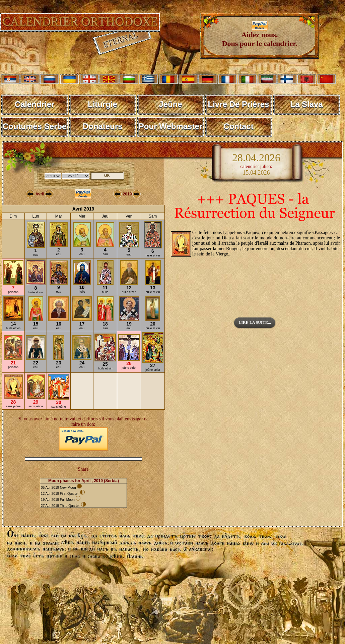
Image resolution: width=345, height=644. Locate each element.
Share (83, 469)
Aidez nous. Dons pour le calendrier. (260, 36)
